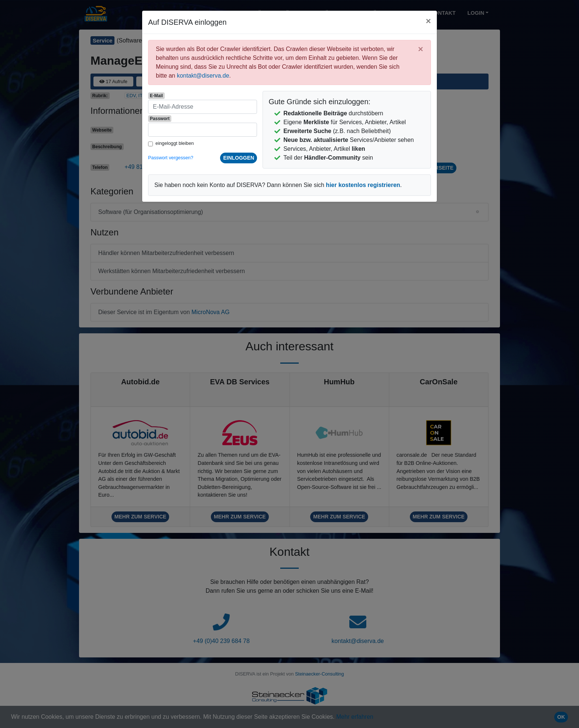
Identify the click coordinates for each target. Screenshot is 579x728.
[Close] (428, 21)
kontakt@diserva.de (203, 76)
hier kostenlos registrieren (363, 185)
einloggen (239, 158)
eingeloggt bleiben (175, 143)
